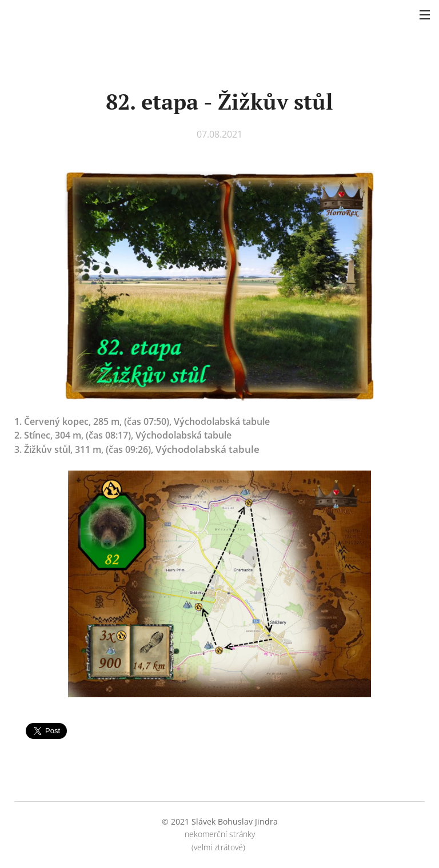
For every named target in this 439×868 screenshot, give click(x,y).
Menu (425, 15)
